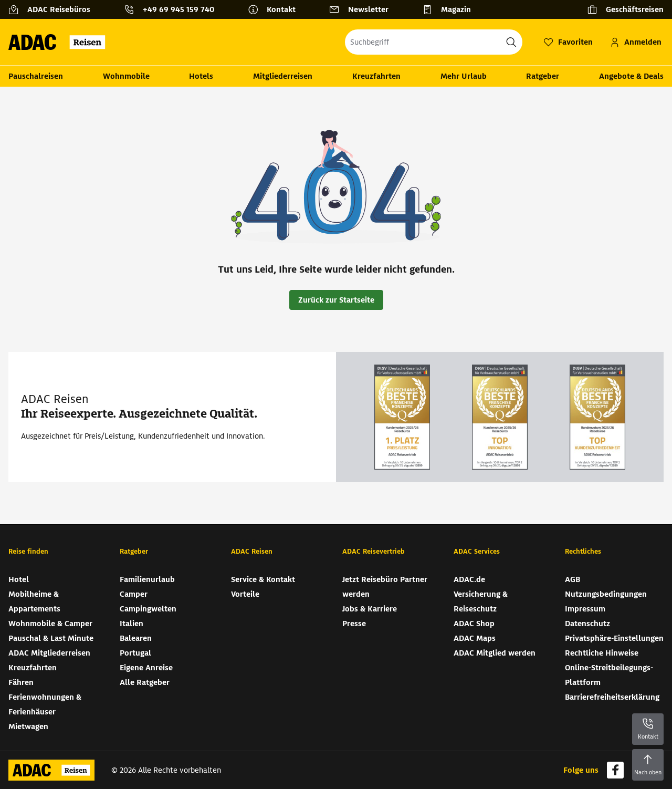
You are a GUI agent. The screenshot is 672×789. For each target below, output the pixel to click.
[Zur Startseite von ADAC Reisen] (60, 42)
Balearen (136, 638)
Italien (132, 624)
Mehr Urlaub (464, 76)
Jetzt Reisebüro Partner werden (385, 587)
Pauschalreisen (36, 76)
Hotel (19, 579)
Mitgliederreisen (283, 76)
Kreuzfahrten (376, 76)
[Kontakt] (276, 9)
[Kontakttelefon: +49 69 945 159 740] (173, 9)
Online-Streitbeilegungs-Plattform (609, 675)
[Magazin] (451, 9)
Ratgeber (543, 76)
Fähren (21, 682)
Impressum (585, 609)
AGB (573, 579)
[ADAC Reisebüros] (54, 9)
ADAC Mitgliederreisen (49, 653)
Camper (134, 594)
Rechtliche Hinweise (602, 653)
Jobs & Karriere (370, 609)
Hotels (201, 76)
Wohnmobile (126, 76)
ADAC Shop (474, 624)
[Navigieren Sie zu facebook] (615, 770)
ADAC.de (469, 579)
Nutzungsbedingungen (606, 594)
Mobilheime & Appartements (34, 601)
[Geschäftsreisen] (625, 9)
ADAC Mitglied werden (495, 653)
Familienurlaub (147, 579)
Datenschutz (587, 624)
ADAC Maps (475, 638)
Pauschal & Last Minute (51, 638)
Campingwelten (148, 609)
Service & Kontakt (263, 579)
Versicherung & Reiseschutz (481, 601)
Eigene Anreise (146, 668)
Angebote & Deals (631, 76)
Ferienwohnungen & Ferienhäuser (45, 704)
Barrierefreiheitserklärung (612, 697)
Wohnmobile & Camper (50, 624)
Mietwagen (28, 726)
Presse (354, 624)
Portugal (135, 653)
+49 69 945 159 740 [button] (178, 9)
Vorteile (245, 594)
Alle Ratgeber (145, 682)
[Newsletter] (363, 9)
